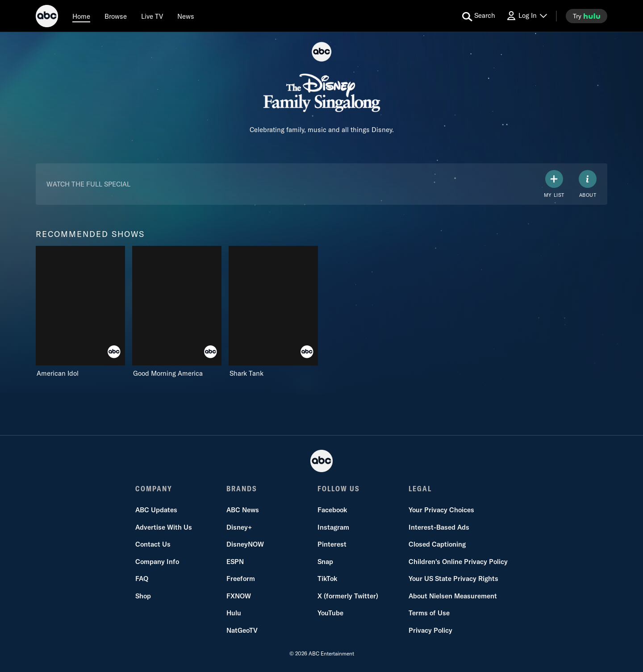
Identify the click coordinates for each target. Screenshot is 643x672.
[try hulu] (587, 16)
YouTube (330, 613)
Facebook (332, 510)
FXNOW (239, 596)
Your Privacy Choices (441, 510)
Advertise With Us (164, 527)
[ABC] (47, 17)
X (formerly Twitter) (348, 596)
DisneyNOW (245, 544)
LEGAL (420, 489)
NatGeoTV (242, 630)
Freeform (241, 579)
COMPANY (154, 489)
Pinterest (332, 544)
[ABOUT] (588, 184)
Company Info (157, 562)
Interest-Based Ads (439, 527)
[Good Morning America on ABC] (177, 312)
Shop (143, 596)
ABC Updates (156, 510)
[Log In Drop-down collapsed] (526, 16)
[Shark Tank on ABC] (273, 312)
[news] (186, 16)
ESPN (235, 562)
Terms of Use (429, 613)
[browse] (116, 16)
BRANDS (242, 489)
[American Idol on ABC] (80, 312)
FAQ (142, 579)
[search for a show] (479, 16)
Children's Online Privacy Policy (458, 562)
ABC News (243, 510)
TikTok (327, 579)
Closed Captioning (437, 544)
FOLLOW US (339, 489)
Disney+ (239, 527)
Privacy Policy (430, 630)
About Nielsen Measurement (453, 596)
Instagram (333, 527)
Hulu (234, 613)
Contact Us (153, 544)
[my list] (554, 184)
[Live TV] (152, 16)
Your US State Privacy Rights (453, 579)
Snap (325, 562)
